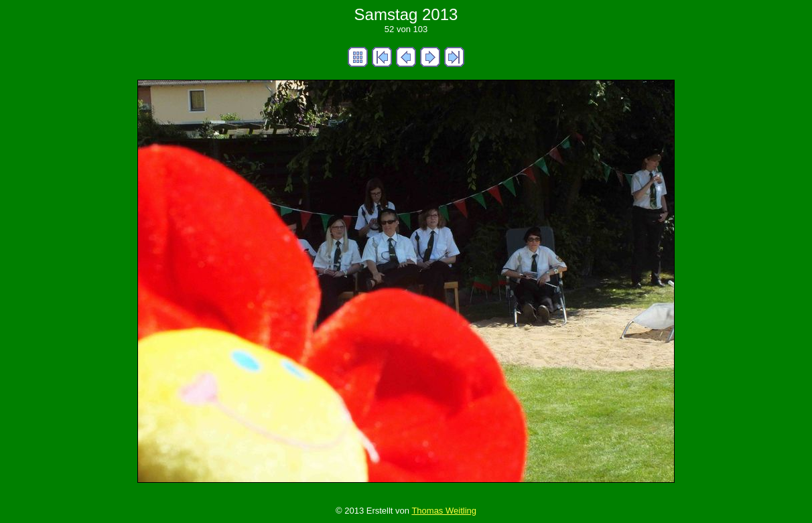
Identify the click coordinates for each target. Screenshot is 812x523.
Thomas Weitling (444, 511)
